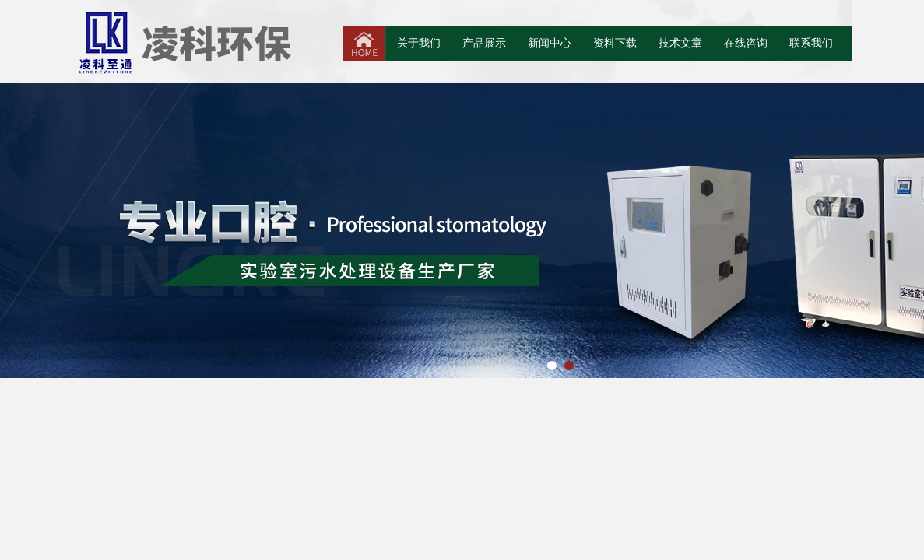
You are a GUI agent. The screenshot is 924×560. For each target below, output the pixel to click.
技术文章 (680, 43)
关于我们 (419, 43)
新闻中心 (550, 43)
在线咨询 (746, 43)
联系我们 (811, 43)
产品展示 (484, 43)
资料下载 (615, 43)
